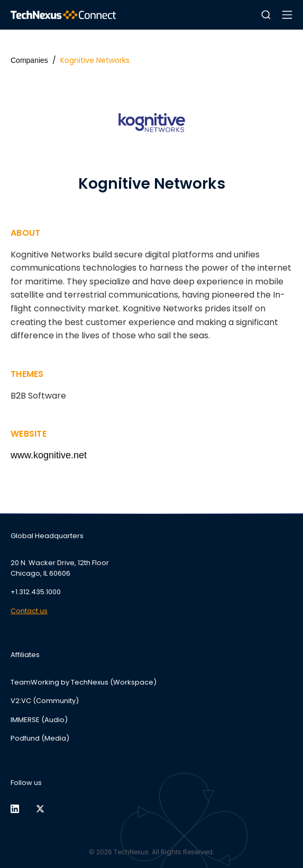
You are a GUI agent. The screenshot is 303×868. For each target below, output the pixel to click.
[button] (266, 15)
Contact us (29, 611)
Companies (29, 60)
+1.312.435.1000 (36, 592)
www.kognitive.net (49, 455)
